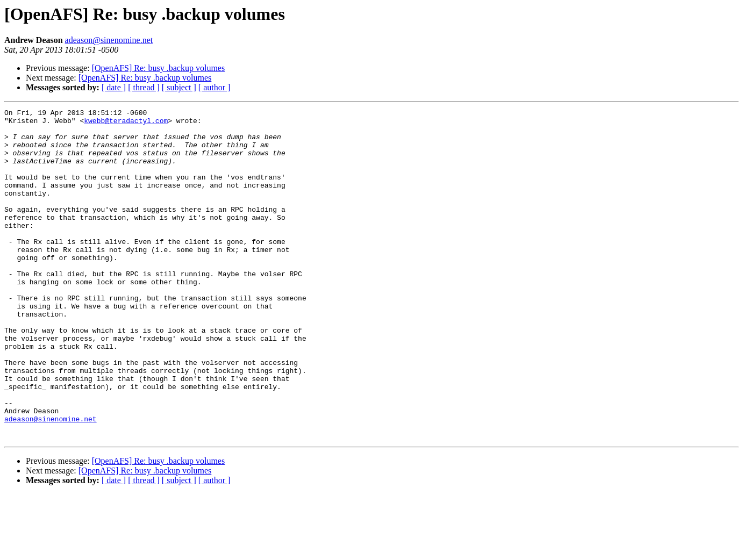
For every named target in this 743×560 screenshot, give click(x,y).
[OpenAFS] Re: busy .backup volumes (159, 68)
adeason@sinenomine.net (109, 40)
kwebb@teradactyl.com (126, 124)
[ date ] (114, 87)
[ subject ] (179, 87)
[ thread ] (144, 87)
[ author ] (215, 87)
